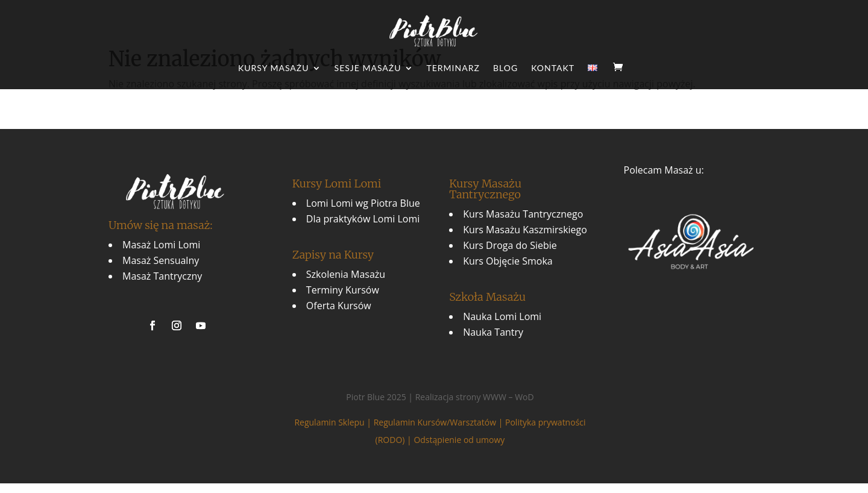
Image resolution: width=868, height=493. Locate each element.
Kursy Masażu (274, 68)
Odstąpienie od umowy (459, 440)
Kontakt (553, 68)
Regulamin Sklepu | (334, 422)
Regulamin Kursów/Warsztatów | (439, 422)
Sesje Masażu (368, 68)
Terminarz (453, 68)
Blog (505, 68)
